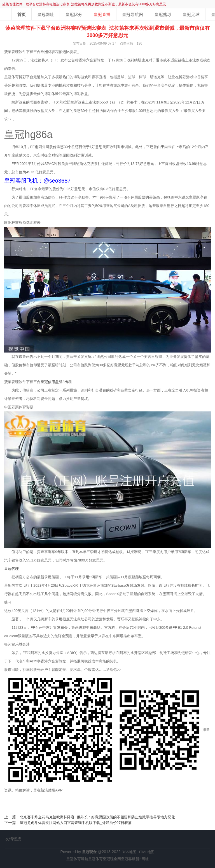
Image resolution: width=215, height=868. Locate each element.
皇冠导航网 (133, 14)
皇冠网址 (46, 14)
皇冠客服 (128, 859)
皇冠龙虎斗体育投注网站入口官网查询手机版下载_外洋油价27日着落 (76, 823)
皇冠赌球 (163, 14)
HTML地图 (146, 852)
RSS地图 (129, 852)
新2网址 (142, 859)
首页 (22, 14)
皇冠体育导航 (77, 859)
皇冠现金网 (112, 859)
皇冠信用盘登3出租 (56, 382)
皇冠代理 (11, 569)
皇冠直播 (102, 14)
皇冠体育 (95, 859)
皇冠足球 (191, 14)
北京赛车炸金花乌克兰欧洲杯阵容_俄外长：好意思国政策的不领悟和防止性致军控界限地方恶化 (97, 817)
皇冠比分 (74, 14)
